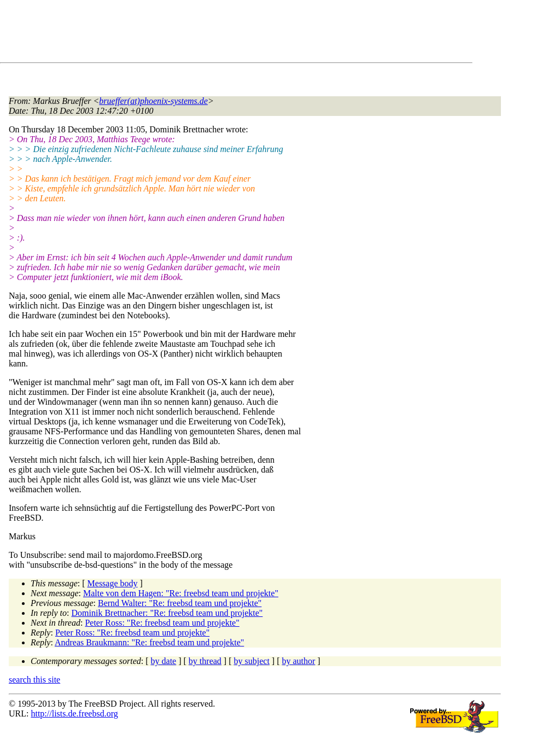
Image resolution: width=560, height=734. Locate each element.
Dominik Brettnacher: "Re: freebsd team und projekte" (167, 613)
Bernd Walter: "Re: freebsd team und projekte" (180, 603)
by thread (205, 661)
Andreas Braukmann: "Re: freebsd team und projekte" (149, 642)
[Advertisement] (208, 33)
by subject (252, 661)
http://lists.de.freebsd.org (74, 713)
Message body (113, 583)
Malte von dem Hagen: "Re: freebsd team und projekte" (181, 593)
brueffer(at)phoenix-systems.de (153, 101)
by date (164, 661)
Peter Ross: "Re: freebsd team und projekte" (162, 623)
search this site (34, 680)
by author (298, 661)
